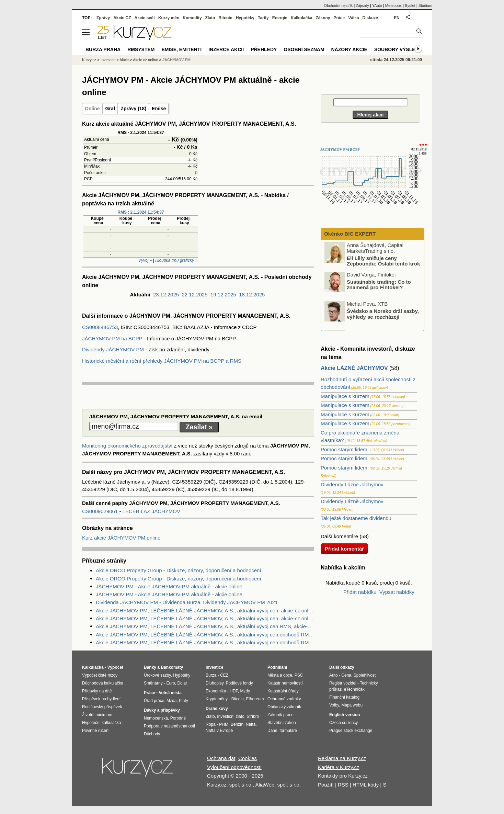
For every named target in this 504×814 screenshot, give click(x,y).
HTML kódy (366, 785)
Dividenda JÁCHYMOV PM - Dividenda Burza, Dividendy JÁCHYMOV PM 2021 (187, 602)
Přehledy (264, 49)
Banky (150, 667)
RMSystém (141, 49)
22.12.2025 (194, 295)
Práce (339, 18)
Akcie (124, 60)
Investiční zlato (231, 716)
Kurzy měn (169, 18)
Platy (184, 701)
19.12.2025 (223, 295)
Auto (334, 675)
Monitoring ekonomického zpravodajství (127, 446)
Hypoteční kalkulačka (101, 723)
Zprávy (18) (133, 109)
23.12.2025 (166, 295)
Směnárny (153, 683)
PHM (224, 724)
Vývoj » (145, 260)
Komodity (192, 18)
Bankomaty (172, 667)
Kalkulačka (302, 18)
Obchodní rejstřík (339, 5)
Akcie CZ (122, 18)
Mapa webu (352, 705)
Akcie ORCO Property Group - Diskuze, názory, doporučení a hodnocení (179, 570)
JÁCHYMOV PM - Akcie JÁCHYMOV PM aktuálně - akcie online (169, 586)
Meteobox (393, 5)
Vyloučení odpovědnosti (234, 767)
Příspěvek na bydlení (101, 699)
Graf (110, 109)
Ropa (211, 724)
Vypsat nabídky (397, 592)
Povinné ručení (96, 731)
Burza (211, 675)
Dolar (182, 683)
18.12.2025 (252, 295)
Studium (425, 5)
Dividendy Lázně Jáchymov (352, 484)
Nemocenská (156, 718)
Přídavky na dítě (97, 691)
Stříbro (253, 716)
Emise (159, 109)
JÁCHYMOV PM (176, 60)
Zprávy (103, 18)
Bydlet (410, 5)
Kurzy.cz (89, 60)
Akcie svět (145, 18)
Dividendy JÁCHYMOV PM (113, 349)
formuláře (288, 731)
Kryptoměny (217, 699)
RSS (343, 785)
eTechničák (354, 689)
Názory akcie (349, 49)
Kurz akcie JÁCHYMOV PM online (121, 538)
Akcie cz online (145, 60)
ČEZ (224, 675)
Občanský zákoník (284, 707)
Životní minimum (97, 715)
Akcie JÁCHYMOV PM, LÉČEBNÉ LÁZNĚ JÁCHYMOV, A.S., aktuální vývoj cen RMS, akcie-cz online (205, 626)
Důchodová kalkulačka (103, 683)
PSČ (299, 675)
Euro (170, 683)
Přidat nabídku (360, 592)
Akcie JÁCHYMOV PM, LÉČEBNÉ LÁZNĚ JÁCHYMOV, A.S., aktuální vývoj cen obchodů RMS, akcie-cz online (205, 635)
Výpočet (115, 667)
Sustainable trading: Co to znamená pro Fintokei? (379, 284)
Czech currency (343, 723)
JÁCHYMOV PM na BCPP (112, 338)
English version (345, 715)
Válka (353, 18)
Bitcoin (225, 18)
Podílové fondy (239, 683)
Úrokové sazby (157, 675)
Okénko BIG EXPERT (349, 234)
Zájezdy (362, 5)
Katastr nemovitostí (285, 683)
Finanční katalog (344, 697)
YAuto (377, 5)
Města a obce (280, 675)
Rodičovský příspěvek (102, 707)
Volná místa (170, 693)
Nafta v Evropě (219, 731)
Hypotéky (245, 18)
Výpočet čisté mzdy (100, 675)
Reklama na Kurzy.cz (342, 758)
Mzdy (245, 691)
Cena (346, 675)
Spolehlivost (365, 675)
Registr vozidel (343, 683)
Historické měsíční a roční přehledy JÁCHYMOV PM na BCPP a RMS (162, 361)
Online (92, 109)
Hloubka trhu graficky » (176, 260)
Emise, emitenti (182, 49)
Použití (326, 785)
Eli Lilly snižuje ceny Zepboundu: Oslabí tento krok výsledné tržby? (373, 263)
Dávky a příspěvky (162, 710)
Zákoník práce (280, 715)
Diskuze (370, 18)
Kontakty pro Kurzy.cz (343, 776)
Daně (272, 731)
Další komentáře (339, 536)
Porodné (178, 718)
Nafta (251, 724)
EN (397, 18)
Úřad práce (154, 701)
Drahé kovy (217, 709)
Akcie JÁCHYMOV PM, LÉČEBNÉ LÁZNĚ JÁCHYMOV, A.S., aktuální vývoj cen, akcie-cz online (205, 610)
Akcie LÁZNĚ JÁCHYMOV (354, 368)
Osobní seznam (304, 49)
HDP (234, 691)
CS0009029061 (101, 511)
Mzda (171, 701)
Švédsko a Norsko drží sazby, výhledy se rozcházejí (383, 314)
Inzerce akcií (226, 49)
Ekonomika (216, 691)
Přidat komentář (344, 549)
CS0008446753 (100, 327)
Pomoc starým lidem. (345, 449)
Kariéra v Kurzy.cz (339, 767)
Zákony (323, 18)
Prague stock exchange (351, 731)
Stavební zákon (282, 723)
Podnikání (277, 667)
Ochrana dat (221, 758)
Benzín (237, 724)
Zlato (210, 18)
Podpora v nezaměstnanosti (169, 726)
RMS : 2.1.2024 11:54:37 (141, 212)
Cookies (248, 758)
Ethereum (255, 699)
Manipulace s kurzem (345, 396)
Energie (280, 18)
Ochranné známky (284, 699)
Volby (334, 705)
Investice (108, 60)
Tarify (263, 18)
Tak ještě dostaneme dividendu (356, 518)
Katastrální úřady (283, 691)
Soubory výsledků (400, 49)
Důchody (152, 734)
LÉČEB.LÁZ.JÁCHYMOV (151, 511)
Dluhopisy (215, 683)
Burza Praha (103, 49)
